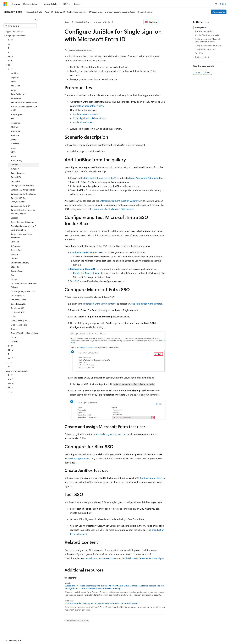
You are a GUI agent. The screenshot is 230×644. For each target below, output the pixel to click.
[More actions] (163, 22)
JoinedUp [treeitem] (15, 144)
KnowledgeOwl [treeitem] (17, 296)
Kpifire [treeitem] (13, 316)
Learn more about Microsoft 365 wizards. (113, 209)
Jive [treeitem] (12, 119)
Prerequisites (201, 27)
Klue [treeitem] (12, 275)
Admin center (219, 12)
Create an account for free (88, 106)
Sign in (223, 4)
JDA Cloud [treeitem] (15, 86)
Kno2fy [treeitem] (14, 279)
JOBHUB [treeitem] (14, 127)
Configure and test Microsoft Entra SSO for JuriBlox (208, 40)
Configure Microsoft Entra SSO (87, 252)
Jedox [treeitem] (13, 90)
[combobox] (20, 26)
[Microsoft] (5, 4)
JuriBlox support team (78, 458)
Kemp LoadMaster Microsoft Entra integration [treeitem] (23, 228)
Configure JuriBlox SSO (83, 269)
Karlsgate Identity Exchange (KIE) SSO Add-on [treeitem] (23, 212)
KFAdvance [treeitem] (15, 246)
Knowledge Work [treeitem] (18, 300)
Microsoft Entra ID (102, 22)
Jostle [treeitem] (13, 156)
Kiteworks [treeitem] (15, 267)
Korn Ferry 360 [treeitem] (17, 308)
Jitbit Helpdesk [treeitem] (17, 114)
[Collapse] (36, 20)
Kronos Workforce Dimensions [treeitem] (24, 333)
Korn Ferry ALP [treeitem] (17, 312)
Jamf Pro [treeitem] (14, 73)
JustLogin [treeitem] (15, 169)
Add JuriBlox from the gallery (208, 35)
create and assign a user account (110, 434)
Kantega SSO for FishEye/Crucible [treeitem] (18, 200)
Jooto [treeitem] (13, 148)
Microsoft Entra (82, 22)
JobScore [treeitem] (15, 135)
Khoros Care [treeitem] (16, 250)
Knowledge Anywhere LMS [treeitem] (23, 291)
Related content (202, 57)
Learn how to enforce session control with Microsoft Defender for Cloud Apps (124, 558)
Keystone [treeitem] (15, 242)
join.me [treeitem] (14, 139)
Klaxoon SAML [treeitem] (17, 271)
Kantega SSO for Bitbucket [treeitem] (23, 190)
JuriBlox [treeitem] (14, 165)
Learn (68, 22)
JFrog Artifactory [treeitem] (18, 94)
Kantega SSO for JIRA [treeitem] (20, 206)
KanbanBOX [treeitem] (16, 177)
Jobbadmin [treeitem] (15, 123)
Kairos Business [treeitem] (17, 173)
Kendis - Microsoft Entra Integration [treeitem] (21, 236)
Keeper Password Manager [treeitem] (23, 222)
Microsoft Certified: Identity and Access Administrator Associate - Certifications (101, 603)
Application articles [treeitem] (14, 31)
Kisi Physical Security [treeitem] (20, 263)
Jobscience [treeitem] (15, 131)
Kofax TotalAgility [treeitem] (18, 304)
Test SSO (75, 281)
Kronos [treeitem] (14, 329)
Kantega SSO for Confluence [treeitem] (23, 194)
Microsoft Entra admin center (99, 178)
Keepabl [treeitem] (14, 218)
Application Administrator (86, 114)
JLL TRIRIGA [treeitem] (16, 98)
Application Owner (83, 122)
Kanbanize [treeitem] (15, 181)
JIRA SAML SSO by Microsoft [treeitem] (24, 102)
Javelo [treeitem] (13, 82)
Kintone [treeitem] (14, 258)
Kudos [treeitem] (13, 337)
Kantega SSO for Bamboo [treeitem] (22, 185)
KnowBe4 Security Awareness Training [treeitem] (24, 285)
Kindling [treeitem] (14, 254)
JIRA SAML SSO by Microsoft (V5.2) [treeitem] (24, 108)
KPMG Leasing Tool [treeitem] (19, 321)
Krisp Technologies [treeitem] (19, 325)
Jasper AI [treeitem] (15, 77)
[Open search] (216, 4)
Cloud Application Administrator (89, 118)
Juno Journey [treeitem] (17, 160)
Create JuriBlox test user (86, 273)
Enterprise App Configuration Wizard (118, 201)
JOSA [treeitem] (13, 152)
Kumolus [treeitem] (14, 341)
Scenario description (204, 31)
